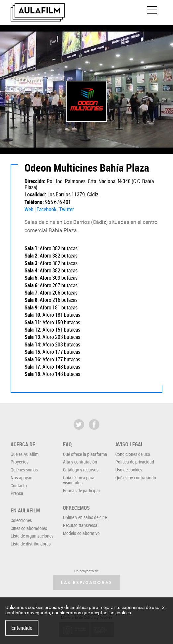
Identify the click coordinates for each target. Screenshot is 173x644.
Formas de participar (82, 490)
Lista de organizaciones (32, 536)
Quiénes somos (24, 470)
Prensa (17, 493)
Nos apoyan (22, 478)
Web (29, 209)
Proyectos (20, 462)
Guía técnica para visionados (79, 480)
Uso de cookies (129, 470)
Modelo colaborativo (81, 533)
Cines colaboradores (29, 528)
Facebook (46, 209)
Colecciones (21, 520)
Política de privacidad (135, 462)
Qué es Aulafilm (25, 454)
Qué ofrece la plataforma (85, 454)
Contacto (19, 485)
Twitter (67, 209)
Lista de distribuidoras (31, 544)
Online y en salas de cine (85, 517)
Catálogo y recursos (81, 470)
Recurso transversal (81, 525)
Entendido (22, 628)
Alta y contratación (80, 462)
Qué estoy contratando (136, 478)
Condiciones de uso (133, 454)
